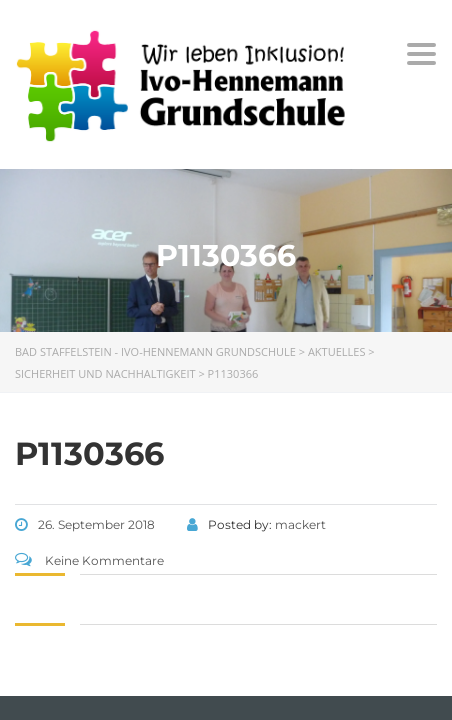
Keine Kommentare (89, 560)
